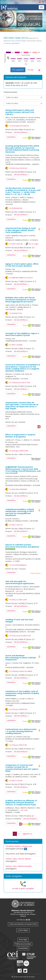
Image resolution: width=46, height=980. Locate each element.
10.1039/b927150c (16, 313)
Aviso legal (23, 939)
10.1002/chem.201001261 (18, 168)
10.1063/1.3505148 (16, 244)
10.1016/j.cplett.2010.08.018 (19, 126)
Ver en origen (33, 244)
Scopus (25, 138)
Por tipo (31, 70)
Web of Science (36, 138)
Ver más (19, 591)
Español (40, 2)
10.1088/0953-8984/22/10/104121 (21, 278)
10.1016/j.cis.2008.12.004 (18, 600)
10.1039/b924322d (16, 208)
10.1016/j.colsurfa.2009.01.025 (20, 636)
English (43, 2)
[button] (23, 876)
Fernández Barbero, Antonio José (19, 846)
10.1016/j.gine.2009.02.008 (19, 451)
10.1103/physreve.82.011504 (20, 382)
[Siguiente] (27, 834)
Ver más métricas (21, 132)
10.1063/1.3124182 (16, 780)
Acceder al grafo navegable (23, 888)
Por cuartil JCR (18, 70)
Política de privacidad (23, 944)
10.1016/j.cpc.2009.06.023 (18, 709)
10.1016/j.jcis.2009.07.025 (18, 745)
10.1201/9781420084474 (18, 565)
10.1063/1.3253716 (16, 525)
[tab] (23, 876)
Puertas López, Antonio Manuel (18, 859)
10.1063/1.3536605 (16, 345)
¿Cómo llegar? (23, 930)
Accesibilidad (23, 948)
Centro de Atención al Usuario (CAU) (23, 924)
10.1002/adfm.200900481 (18, 489)
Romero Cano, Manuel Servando (19, 866)
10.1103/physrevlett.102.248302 (21, 671)
